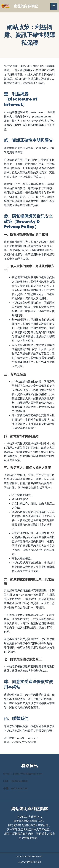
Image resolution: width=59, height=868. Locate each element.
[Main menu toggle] (54, 6)
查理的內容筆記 (26, 6)
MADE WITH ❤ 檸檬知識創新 (30, 862)
